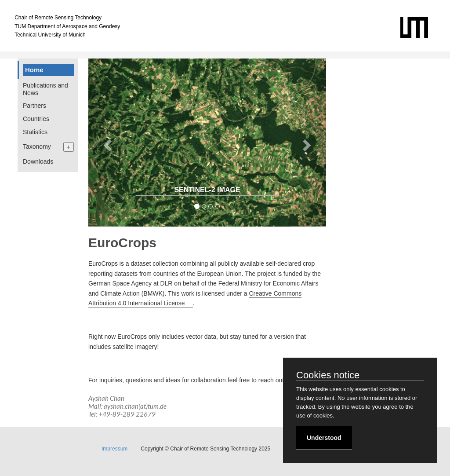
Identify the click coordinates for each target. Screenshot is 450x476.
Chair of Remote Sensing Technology (58, 18)
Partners (34, 106)
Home (34, 70)
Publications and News (45, 89)
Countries (36, 119)
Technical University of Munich (50, 35)
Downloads (38, 161)
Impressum (114, 449)
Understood (324, 438)
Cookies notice (328, 376)
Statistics (35, 132)
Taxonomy (37, 146)
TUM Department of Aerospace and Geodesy (67, 26)
